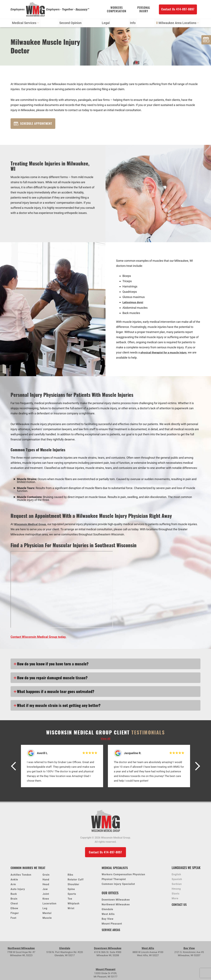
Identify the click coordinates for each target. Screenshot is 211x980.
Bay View (108, 920)
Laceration (49, 905)
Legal (106, 24)
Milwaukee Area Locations (177, 24)
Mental (47, 914)
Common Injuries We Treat (29, 869)
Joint (46, 895)
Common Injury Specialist (118, 885)
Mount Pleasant (112, 925)
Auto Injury (18, 890)
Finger (15, 914)
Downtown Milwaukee (116, 901)
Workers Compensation (117, 10)
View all (105, 739)
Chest (14, 905)
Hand (46, 881)
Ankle (14, 881)
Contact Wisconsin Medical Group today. (39, 638)
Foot (13, 919)
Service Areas (112, 931)
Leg (45, 909)
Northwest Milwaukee (116, 906)
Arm (13, 885)
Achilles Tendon (21, 876)
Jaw (45, 890)
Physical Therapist (114, 880)
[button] (15, 767)
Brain (14, 900)
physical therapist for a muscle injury (164, 353)
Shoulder (73, 885)
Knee (46, 900)
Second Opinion (71, 24)
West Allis (108, 915)
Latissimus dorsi (133, 303)
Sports (72, 895)
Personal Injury (144, 10)
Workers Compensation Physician (123, 876)
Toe (70, 900)
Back (14, 895)
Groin (46, 876)
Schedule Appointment (33, 124)
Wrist (71, 909)
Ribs (70, 876)
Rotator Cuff (76, 881)
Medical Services (26, 24)
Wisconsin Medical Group (30, 525)
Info (133, 24)
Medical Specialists (116, 869)
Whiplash (74, 905)
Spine (71, 890)
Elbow (14, 909)
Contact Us (180, 906)
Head (46, 885)
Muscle (47, 919)
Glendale (107, 911)
